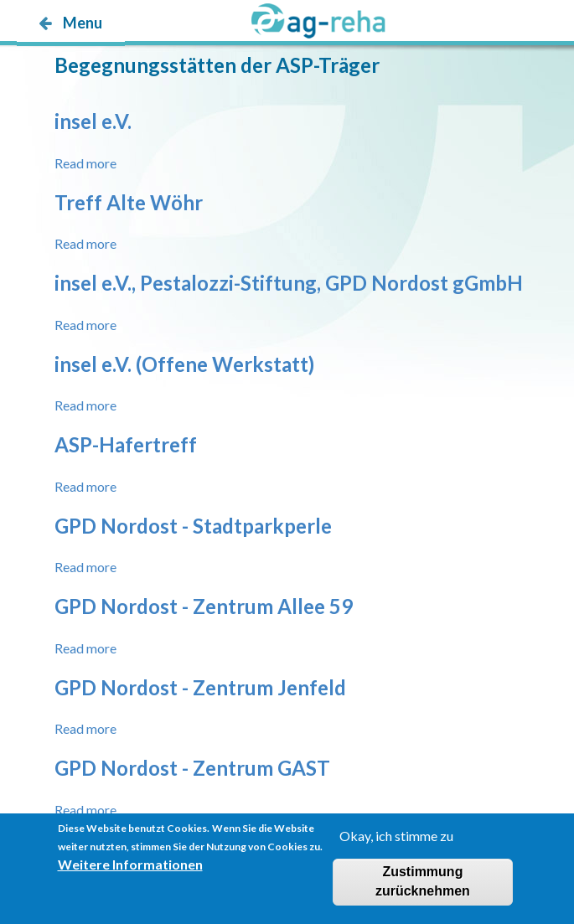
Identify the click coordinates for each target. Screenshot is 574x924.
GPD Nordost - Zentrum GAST (192, 768)
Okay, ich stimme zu (396, 844)
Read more (85, 163)
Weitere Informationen (130, 873)
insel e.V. (93, 121)
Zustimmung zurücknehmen (423, 890)
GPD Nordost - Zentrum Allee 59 (204, 606)
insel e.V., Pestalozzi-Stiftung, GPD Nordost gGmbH (289, 283)
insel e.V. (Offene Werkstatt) (184, 364)
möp (115, 56)
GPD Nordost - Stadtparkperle (193, 526)
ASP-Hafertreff (126, 444)
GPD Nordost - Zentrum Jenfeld (200, 687)
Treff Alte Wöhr (129, 202)
